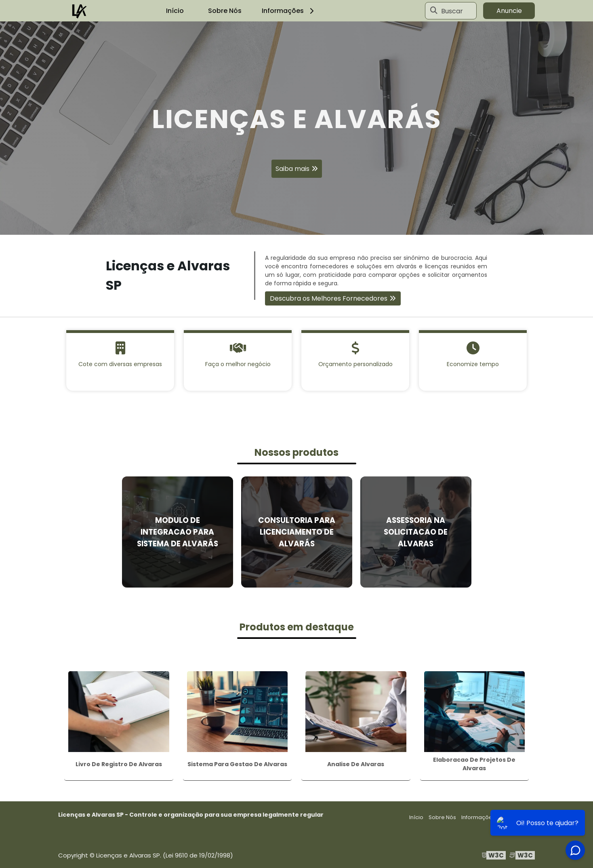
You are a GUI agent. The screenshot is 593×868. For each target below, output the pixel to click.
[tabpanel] (296, 128)
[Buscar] (434, 11)
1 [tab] (296, 225)
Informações (289, 11)
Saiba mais (292, 169)
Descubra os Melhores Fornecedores (329, 298)
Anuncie (509, 11)
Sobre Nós (225, 11)
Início (175, 11)
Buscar (452, 11)
